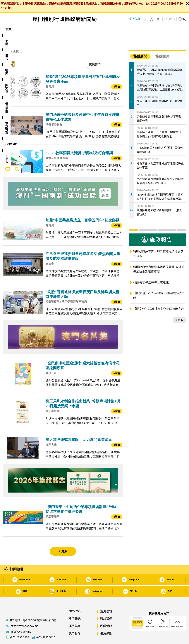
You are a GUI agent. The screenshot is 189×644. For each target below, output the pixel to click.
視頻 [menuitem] (49, 29)
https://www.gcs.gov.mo (24, 615)
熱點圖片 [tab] (162, 45)
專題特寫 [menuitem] (100, 29)
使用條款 (106, 622)
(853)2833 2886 (20, 626)
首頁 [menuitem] (8, 29)
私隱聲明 (106, 615)
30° (171, 19)
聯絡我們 (106, 607)
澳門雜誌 (75, 607)
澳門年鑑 (75, 615)
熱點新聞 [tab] (140, 45)
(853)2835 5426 (46, 626)
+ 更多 (179, 309)
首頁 (6, 40)
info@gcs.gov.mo (21, 621)
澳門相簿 (75, 622)
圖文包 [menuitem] (63, 29)
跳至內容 (134, 19)
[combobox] (105, 54)
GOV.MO (75, 600)
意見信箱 (106, 600)
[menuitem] (22, 29)
